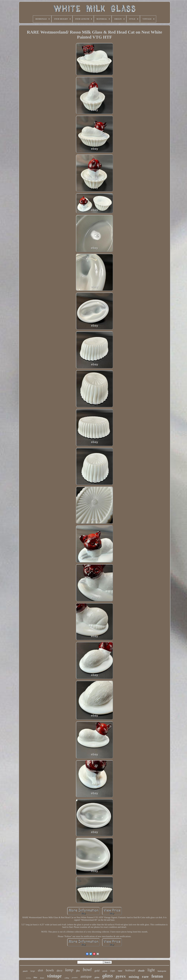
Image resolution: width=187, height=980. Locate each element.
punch (25, 971)
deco (59, 971)
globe (97, 977)
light (151, 970)
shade (141, 971)
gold (97, 971)
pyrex (121, 976)
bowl (87, 970)
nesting (28, 978)
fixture (42, 978)
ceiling (67, 978)
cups (113, 971)
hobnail (130, 970)
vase (120, 971)
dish (40, 970)
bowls (50, 970)
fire (78, 971)
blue (35, 977)
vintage (54, 976)
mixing (134, 977)
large (33, 971)
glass (108, 976)
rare (145, 977)
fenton (157, 976)
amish (105, 971)
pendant (75, 978)
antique (86, 976)
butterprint (162, 971)
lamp (69, 970)
